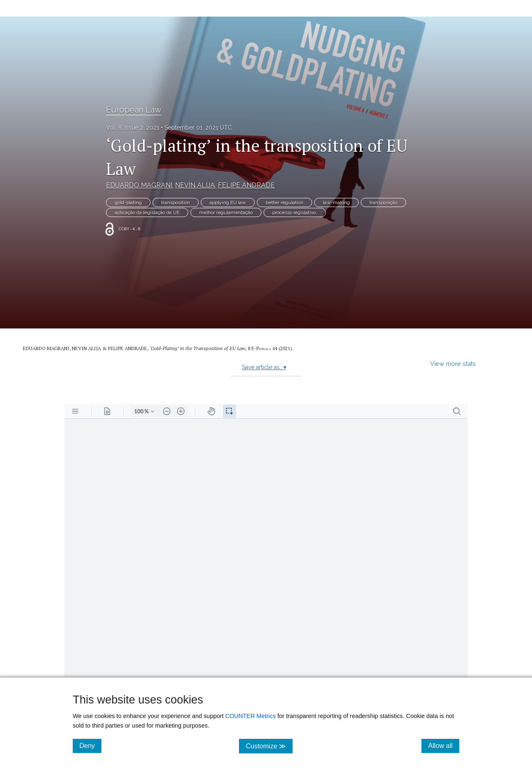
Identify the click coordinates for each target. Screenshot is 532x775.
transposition (176, 202)
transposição (383, 202)
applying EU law (228, 202)
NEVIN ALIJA (195, 185)
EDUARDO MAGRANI (139, 185)
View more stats (453, 364)
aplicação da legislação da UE (147, 212)
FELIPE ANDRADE (246, 185)
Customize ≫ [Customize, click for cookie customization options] (269, 746)
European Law (134, 110)
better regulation (284, 202)
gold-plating (128, 202)
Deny (90, 745)
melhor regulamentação (226, 212)
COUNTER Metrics (251, 716)
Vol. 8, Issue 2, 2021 (133, 128)
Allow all (444, 745)
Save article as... (264, 367)
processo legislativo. (295, 212)
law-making (336, 202)
